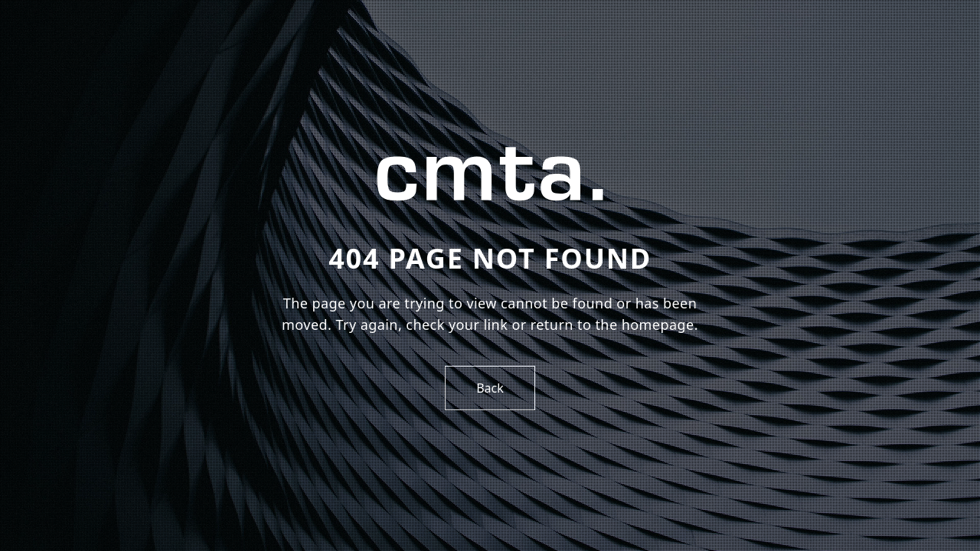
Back (490, 388)
